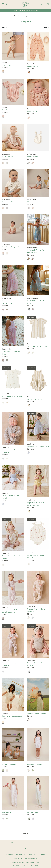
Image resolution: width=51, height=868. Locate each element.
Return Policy (21, 855)
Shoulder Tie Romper (9, 764)
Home (16, 16)
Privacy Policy (33, 865)
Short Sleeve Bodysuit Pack (11, 247)
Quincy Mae (32, 109)
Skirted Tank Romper (35, 399)
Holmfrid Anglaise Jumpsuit (12, 716)
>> (31, 829)
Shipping (32, 855)
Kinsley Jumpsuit (33, 66)
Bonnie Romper (7, 157)
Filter (4, 28)
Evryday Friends (31, 858)
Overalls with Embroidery (36, 714)
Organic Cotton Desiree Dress (38, 447)
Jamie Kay (5, 447)
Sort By (45, 28)
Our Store (41, 855)
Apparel (22, 16)
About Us (10, 855)
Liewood (5, 714)
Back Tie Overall (8, 812)
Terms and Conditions (20, 865)
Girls (27, 16)
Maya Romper (32, 111)
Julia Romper (6, 65)
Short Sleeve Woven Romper (38, 346)
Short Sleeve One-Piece (10, 202)
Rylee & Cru (6, 63)
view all (25, 834)
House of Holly (33, 248)
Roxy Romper (7, 110)
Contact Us (18, 858)
